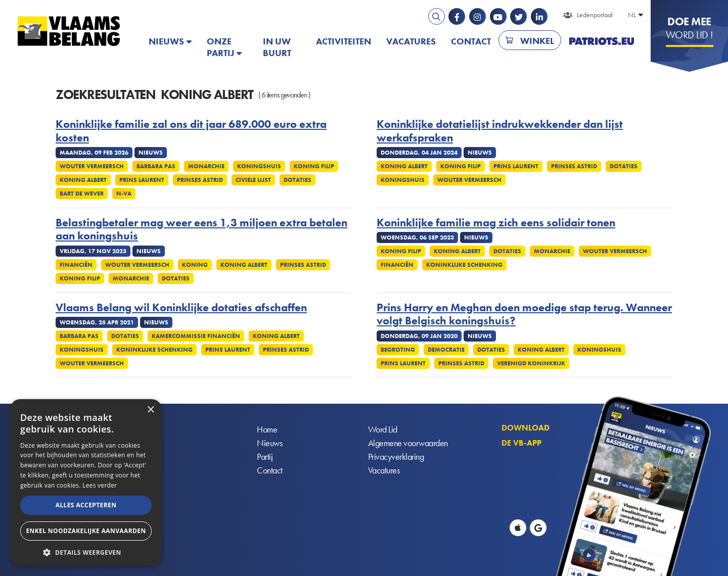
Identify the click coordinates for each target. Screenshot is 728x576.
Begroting (398, 350)
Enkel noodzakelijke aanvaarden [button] (86, 531)
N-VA (124, 194)
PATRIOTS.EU (602, 41)
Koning (195, 265)
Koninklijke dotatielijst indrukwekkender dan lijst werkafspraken (500, 131)
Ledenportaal (595, 15)
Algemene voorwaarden (408, 443)
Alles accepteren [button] (86, 505)
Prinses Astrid (200, 180)
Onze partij (220, 47)
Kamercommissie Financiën (196, 336)
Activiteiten (344, 41)
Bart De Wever (82, 194)
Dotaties (298, 180)
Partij (265, 457)
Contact (471, 41)
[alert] (86, 483)
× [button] (150, 410)
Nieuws (166, 41)
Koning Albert (83, 180)
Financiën (76, 265)
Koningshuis (259, 166)
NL (632, 15)
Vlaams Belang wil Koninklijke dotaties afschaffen (181, 308)
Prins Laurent (142, 180)
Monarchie (206, 166)
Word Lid (383, 430)
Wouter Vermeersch (92, 166)
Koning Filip (314, 166)
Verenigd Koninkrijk (531, 363)
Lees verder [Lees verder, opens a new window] (100, 485)
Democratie (446, 350)
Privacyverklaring (396, 457)
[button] (86, 551)
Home (267, 430)
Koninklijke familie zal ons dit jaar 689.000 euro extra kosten (191, 131)
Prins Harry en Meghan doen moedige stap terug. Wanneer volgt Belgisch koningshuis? (524, 315)
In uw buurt (277, 47)
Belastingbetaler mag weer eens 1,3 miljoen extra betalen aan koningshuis (201, 230)
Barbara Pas (156, 166)
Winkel (537, 41)
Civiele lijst (253, 180)
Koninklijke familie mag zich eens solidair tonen (496, 223)
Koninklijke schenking (464, 265)
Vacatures (411, 41)
